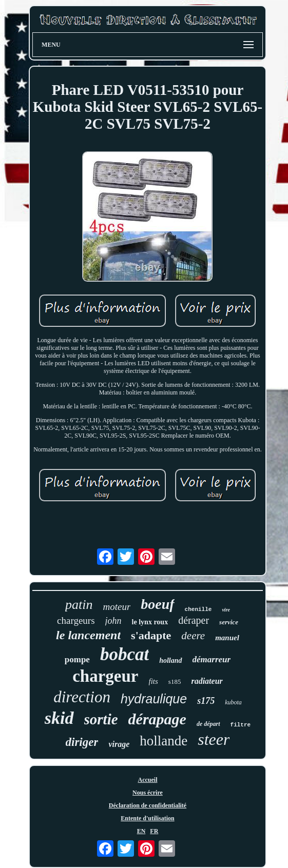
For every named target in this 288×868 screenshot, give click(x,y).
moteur (117, 607)
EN (141, 831)
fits (153, 681)
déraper (194, 620)
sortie (101, 719)
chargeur (105, 676)
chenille (198, 609)
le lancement (88, 635)
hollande (164, 741)
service (229, 622)
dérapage (157, 719)
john (113, 621)
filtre (241, 725)
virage (119, 744)
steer (214, 739)
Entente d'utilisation (147, 818)
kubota (233, 702)
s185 (175, 682)
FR (154, 831)
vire (226, 610)
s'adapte (151, 635)
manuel (227, 638)
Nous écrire (148, 793)
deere (193, 636)
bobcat (124, 654)
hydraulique (154, 699)
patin (79, 605)
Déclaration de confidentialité (148, 805)
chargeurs (76, 620)
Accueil (147, 780)
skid (59, 718)
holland (170, 660)
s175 (206, 701)
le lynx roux (150, 622)
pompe (77, 659)
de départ (208, 724)
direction (82, 697)
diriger (82, 742)
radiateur (207, 681)
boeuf (157, 604)
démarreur (212, 659)
